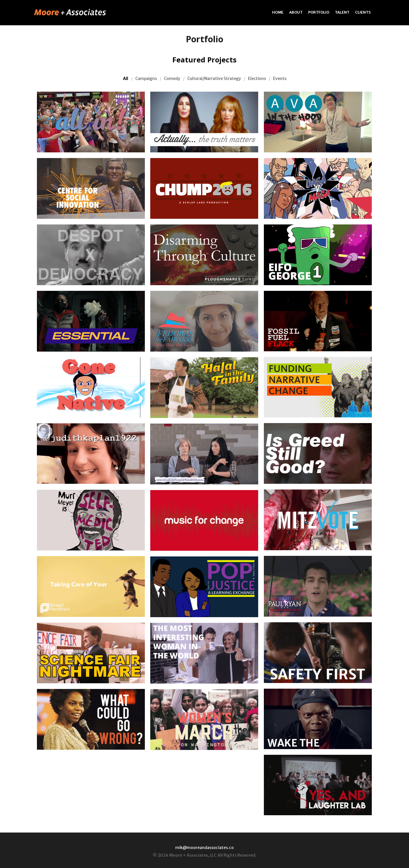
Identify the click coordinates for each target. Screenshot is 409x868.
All (126, 79)
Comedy (172, 79)
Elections (257, 79)
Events (280, 79)
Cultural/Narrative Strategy (214, 79)
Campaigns (146, 79)
